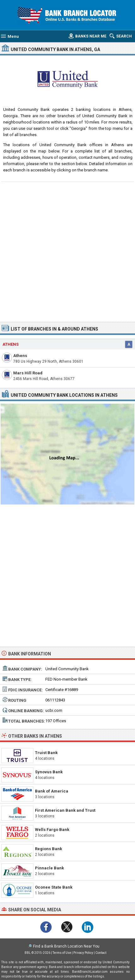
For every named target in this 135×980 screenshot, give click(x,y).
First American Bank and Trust (65, 810)
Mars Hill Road (28, 373)
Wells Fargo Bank (52, 830)
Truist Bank (46, 753)
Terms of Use (62, 953)
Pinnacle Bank (49, 868)
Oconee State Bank (54, 887)
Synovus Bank (49, 772)
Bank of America (52, 791)
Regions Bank (48, 849)
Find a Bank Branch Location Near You (66, 946)
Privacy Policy (83, 953)
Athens (20, 356)
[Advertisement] (67, 251)
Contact (101, 953)
